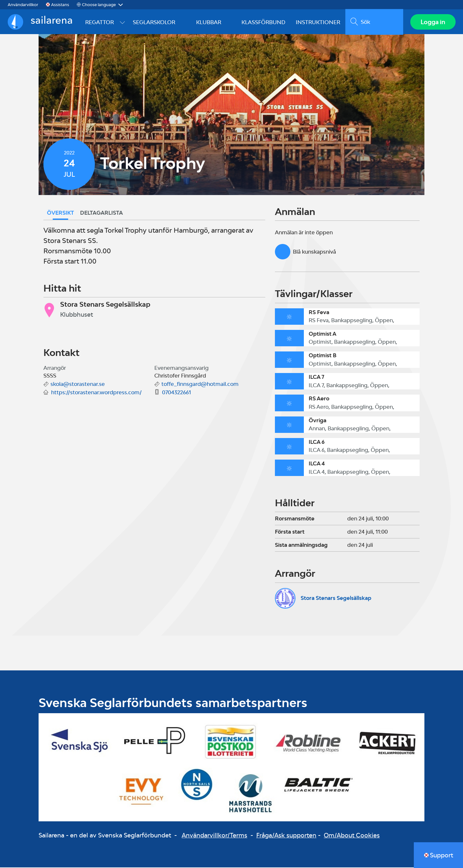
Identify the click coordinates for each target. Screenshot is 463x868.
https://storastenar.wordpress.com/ (96, 393)
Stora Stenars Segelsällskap (336, 599)
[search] (374, 22)
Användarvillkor (23, 5)
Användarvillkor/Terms (214, 836)
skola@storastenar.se (78, 385)
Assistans (60, 5)
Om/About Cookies (352, 836)
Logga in (433, 22)
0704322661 (177, 393)
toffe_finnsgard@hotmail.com (200, 385)
